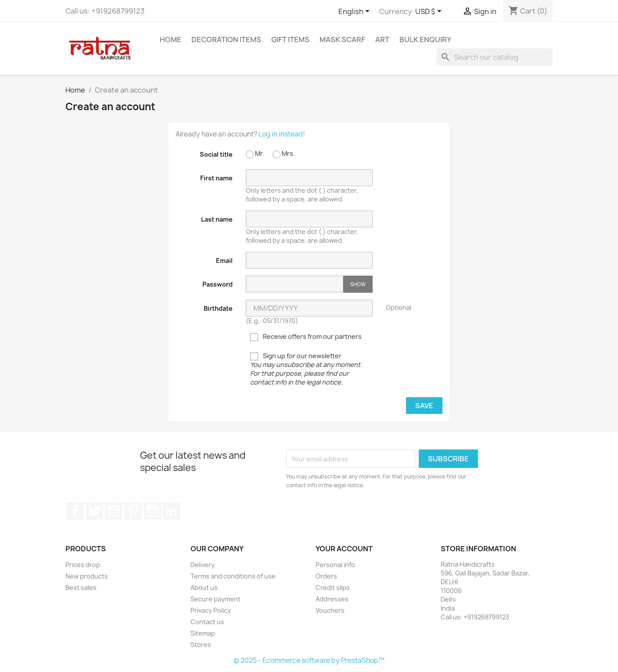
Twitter (94, 511)
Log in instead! (282, 134)
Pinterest (133, 511)
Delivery (203, 565)
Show (358, 284)
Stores (201, 645)
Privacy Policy (211, 610)
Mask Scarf (342, 40)
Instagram (152, 511)
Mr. (255, 154)
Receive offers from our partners (306, 337)
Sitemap (203, 633)
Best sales (81, 588)
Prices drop (83, 565)
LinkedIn (172, 511)
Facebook (75, 511)
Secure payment (216, 599)
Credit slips (333, 588)
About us (204, 588)
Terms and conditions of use (233, 576)
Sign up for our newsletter (306, 369)
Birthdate (218, 308)
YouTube (114, 511)
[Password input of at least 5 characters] (295, 284)
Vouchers (330, 610)
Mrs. (284, 154)
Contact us (207, 622)
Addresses (332, 599)
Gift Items (290, 40)
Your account (344, 549)
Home (171, 40)
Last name (217, 219)
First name (216, 178)
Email (224, 261)
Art (382, 40)
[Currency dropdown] (430, 12)
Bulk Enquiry (425, 40)
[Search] (495, 57)
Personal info (335, 565)
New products (87, 576)
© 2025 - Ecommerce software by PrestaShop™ (309, 660)
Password (217, 284)
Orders (326, 576)
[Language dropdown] (356, 12)
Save (424, 406)
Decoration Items (226, 40)
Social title (216, 154)
